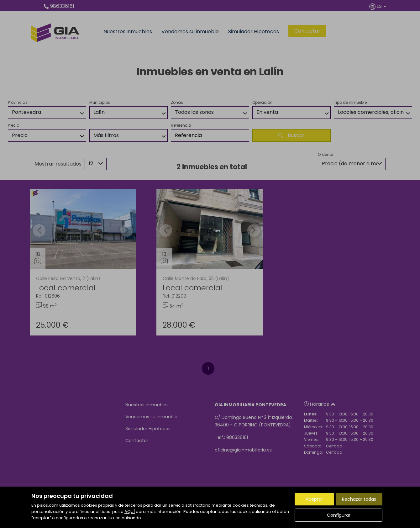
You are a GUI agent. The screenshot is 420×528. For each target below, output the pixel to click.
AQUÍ (130, 512)
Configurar (339, 515)
